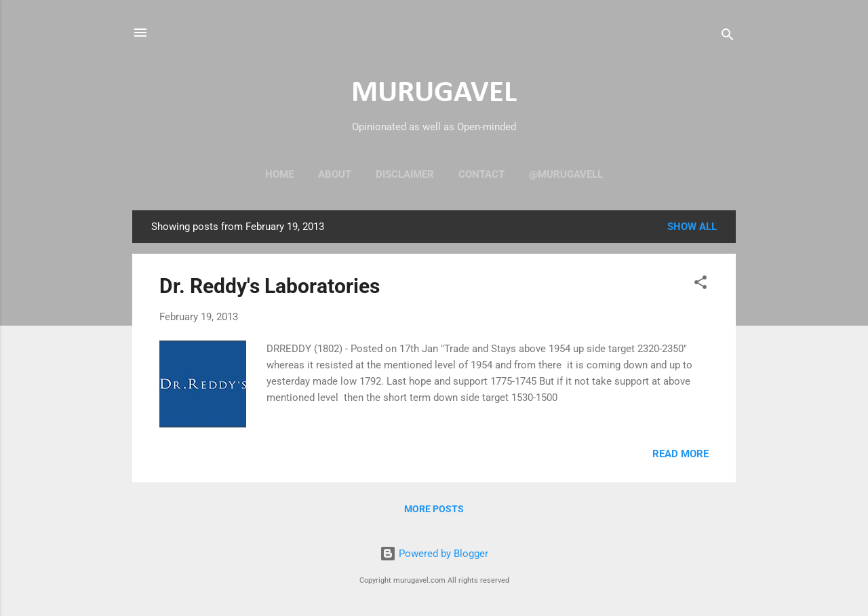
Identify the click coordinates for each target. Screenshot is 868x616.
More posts (434, 509)
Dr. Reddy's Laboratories (270, 286)
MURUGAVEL (434, 93)
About (335, 174)
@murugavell (566, 174)
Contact (481, 174)
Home (279, 174)
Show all (692, 227)
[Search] (728, 37)
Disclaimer (405, 174)
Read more (680, 454)
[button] (701, 285)
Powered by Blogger (434, 554)
